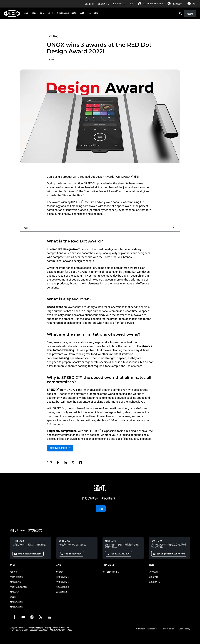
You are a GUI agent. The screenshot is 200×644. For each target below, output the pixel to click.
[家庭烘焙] (13, 14)
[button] (100, 227)
